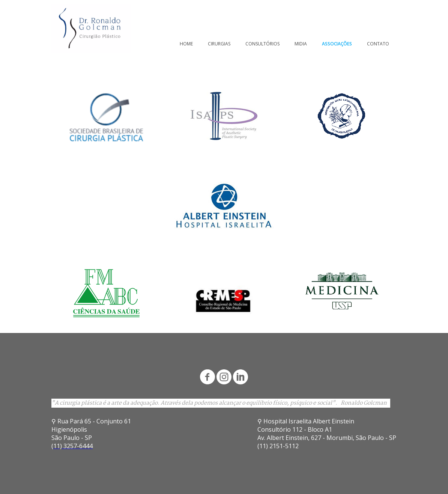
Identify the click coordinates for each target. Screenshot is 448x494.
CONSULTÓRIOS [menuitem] (262, 44)
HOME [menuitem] (186, 44)
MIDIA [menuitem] (301, 44)
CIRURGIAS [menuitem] (219, 44)
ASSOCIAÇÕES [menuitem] (337, 44)
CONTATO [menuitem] (378, 44)
